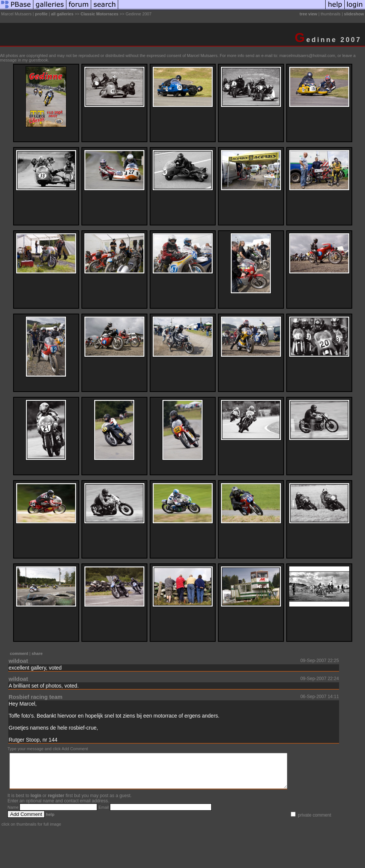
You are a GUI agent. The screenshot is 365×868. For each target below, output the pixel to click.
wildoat (18, 661)
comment (19, 653)
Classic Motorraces (100, 14)
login (36, 802)
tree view (309, 14)
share (37, 653)
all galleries (62, 14)
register (56, 802)
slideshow (354, 14)
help (50, 821)
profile (41, 14)
